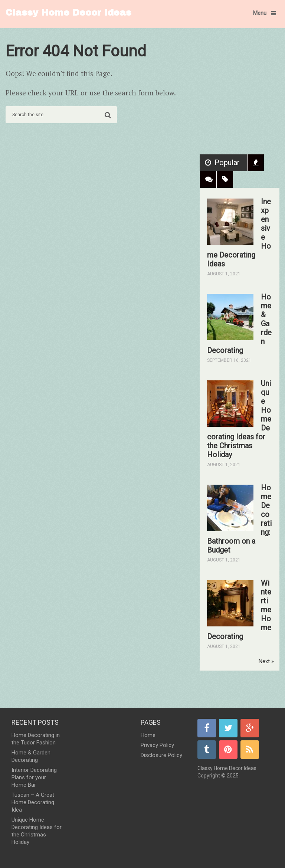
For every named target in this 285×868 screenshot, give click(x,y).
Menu (260, 13)
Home (148, 735)
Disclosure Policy (161, 755)
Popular (227, 163)
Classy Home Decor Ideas (68, 13)
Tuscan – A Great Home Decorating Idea (33, 802)
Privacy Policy (157, 745)
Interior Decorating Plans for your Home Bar (34, 777)
